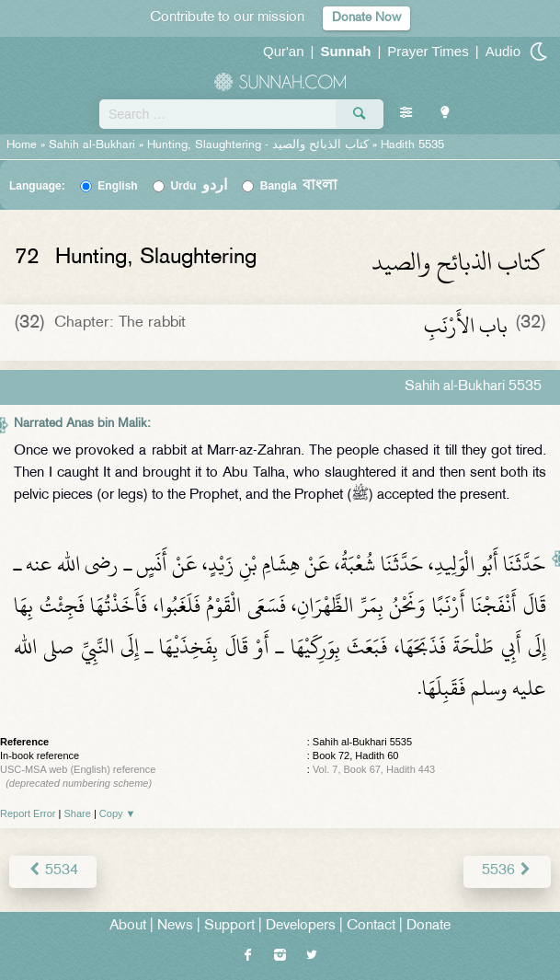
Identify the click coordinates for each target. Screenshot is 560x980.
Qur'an (284, 51)
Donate (429, 926)
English (117, 186)
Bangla (299, 186)
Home (22, 145)
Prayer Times (428, 51)
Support (229, 926)
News (175, 926)
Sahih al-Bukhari (92, 145)
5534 (53, 871)
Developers (301, 926)
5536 (507, 871)
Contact (371, 926)
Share (78, 813)
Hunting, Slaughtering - (260, 145)
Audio (503, 51)
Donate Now (366, 18)
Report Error (28, 813)
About (128, 926)
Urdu (199, 186)
